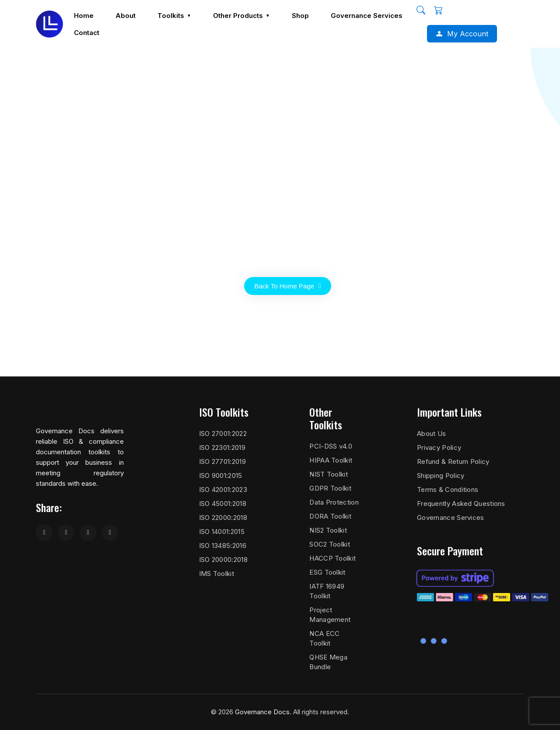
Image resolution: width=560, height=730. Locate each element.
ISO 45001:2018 (223, 504)
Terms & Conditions (448, 490)
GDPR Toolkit (330, 488)
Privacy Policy (439, 447)
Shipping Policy (441, 476)
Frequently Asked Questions (461, 504)
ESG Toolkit (327, 572)
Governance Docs (262, 712)
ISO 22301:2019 (222, 447)
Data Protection (334, 502)
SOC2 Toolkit (330, 544)
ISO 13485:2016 (223, 546)
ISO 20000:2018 (223, 560)
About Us (431, 433)
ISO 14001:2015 (222, 532)
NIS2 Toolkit (328, 530)
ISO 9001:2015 (221, 476)
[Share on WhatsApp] (110, 533)
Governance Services (451, 518)
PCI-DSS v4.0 (331, 446)
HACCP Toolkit (332, 558)
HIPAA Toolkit (331, 460)
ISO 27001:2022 (223, 433)
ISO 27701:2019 (222, 462)
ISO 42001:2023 (223, 490)
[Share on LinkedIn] (88, 533)
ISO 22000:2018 (223, 518)
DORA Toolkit (330, 516)
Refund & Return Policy (453, 462)
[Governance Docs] (49, 24)
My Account (468, 33)
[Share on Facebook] (44, 533)
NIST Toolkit (329, 474)
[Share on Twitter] (66, 533)
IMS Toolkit (217, 574)
